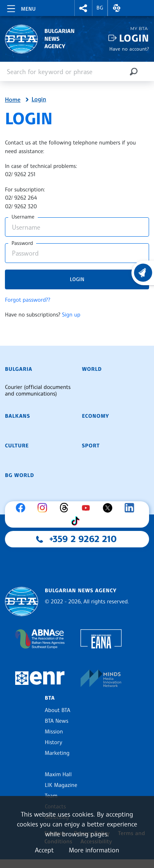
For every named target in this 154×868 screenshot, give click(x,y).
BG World (20, 475)
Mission (54, 732)
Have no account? (129, 49)
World (92, 369)
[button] (83, 8)
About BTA (57, 710)
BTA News (56, 721)
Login (134, 38)
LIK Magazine (61, 785)
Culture (17, 446)
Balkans (17, 416)
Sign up (71, 315)
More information (94, 850)
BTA (50, 698)
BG (100, 8)
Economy (96, 416)
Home (13, 100)
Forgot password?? (28, 300)
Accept (44, 850)
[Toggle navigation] (21, 7)
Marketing (57, 753)
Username (23, 217)
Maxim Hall (58, 775)
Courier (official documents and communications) (38, 391)
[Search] (133, 71)
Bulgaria (18, 369)
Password (22, 243)
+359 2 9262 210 (83, 539)
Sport (91, 446)
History (53, 742)
